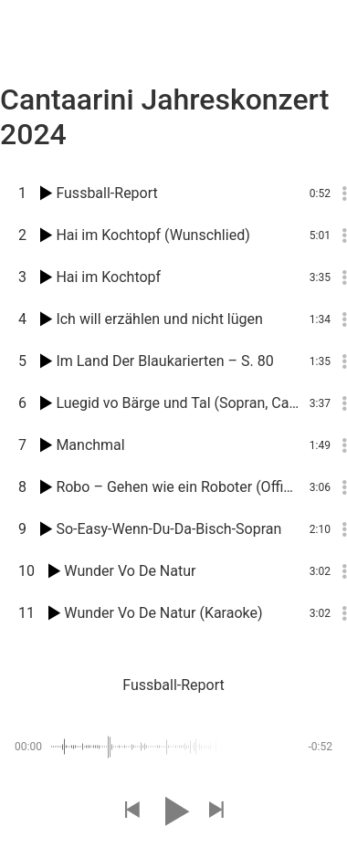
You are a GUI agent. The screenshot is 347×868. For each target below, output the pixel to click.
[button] (131, 811)
